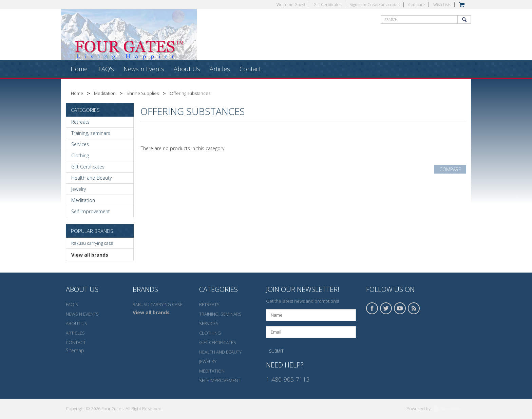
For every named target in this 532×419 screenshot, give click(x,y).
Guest (300, 5)
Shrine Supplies (143, 93)
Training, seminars (91, 133)
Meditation (105, 93)
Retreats (80, 122)
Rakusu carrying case (92, 243)
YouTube (400, 308)
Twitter (386, 308)
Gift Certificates (327, 5)
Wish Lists (442, 5)
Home (77, 93)
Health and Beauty (91, 178)
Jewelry (79, 189)
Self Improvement (91, 211)
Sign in (356, 5)
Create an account (384, 5)
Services (80, 144)
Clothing (80, 155)
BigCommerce (450, 409)
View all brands (90, 255)
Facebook (372, 308)
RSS (414, 308)
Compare (417, 5)
